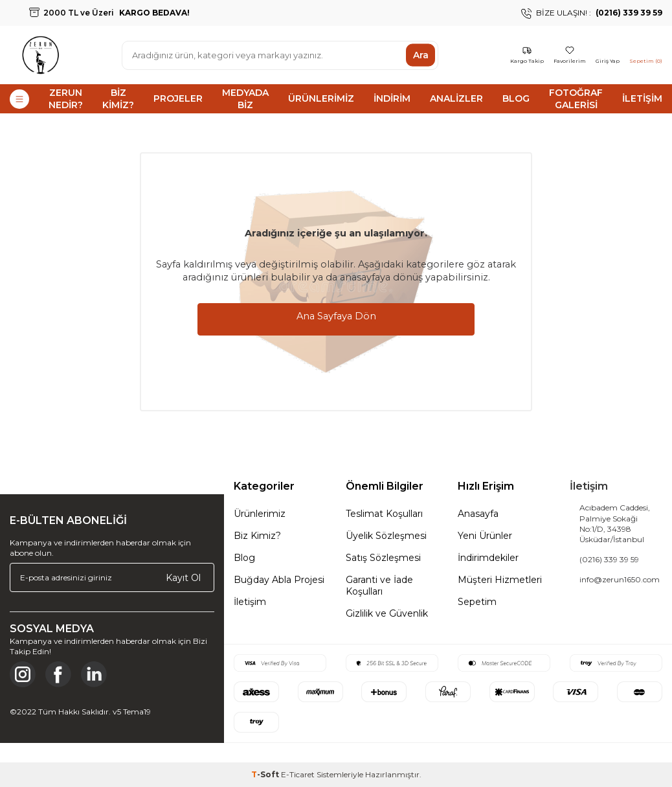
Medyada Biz (245, 99)
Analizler (456, 98)
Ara (421, 55)
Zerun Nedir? (66, 99)
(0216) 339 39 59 (609, 559)
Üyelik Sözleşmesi (386, 536)
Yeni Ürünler (485, 536)
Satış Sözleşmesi (383, 558)
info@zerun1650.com (620, 579)
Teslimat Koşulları (384, 514)
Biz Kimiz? (118, 99)
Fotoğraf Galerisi (576, 99)
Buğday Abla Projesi (279, 580)
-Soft (266, 774)
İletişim (642, 98)
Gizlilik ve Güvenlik (387, 613)
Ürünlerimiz (321, 98)
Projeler (178, 98)
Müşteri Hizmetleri (500, 580)
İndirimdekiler (488, 558)
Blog (516, 98)
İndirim (392, 98)
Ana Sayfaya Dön (336, 316)
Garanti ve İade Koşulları (379, 586)
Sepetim (477, 602)
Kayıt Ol (183, 577)
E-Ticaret (298, 774)
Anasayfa (478, 514)
